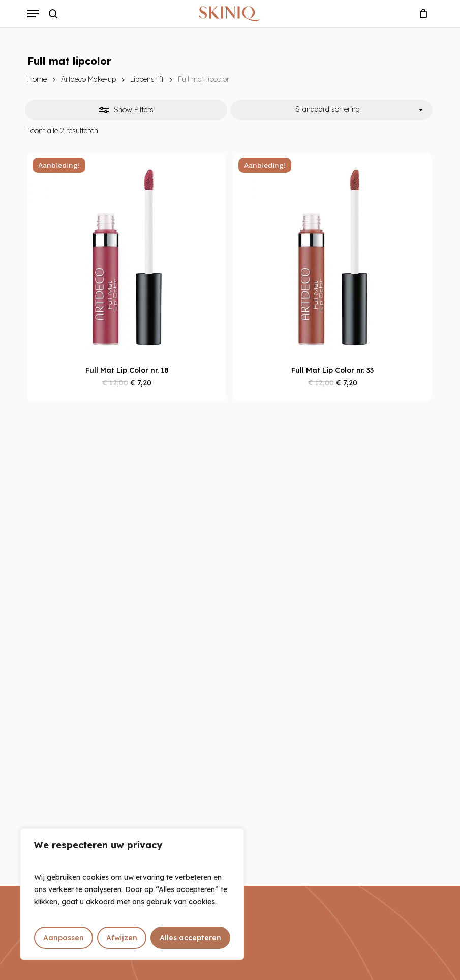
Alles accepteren (190, 938)
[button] (33, 14)
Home (37, 79)
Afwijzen (122, 938)
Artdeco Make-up (88, 79)
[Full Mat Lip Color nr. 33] (332, 252)
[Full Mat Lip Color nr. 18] (127, 252)
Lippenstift (147, 79)
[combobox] (331, 110)
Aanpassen (64, 938)
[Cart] (421, 14)
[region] (132, 894)
